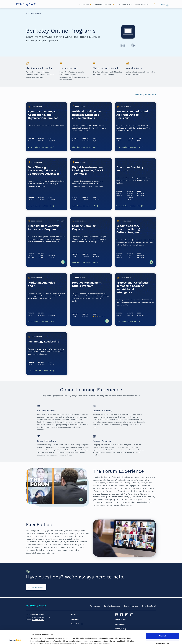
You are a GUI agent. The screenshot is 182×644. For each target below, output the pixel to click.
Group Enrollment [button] (143, 5)
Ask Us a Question (36, 587)
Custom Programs (131, 606)
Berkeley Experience (112, 606)
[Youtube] (132, 615)
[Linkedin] (117, 615)
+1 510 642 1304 (38, 620)
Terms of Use (120, 620)
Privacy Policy (121, 629)
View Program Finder (144, 94)
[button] (155, 4)
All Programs (95, 606)
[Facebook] (122, 615)
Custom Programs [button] (125, 5)
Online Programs (35, 14)
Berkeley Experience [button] (103, 5)
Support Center (77, 624)
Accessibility (120, 624)
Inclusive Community (124, 633)
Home (27, 13)
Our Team (74, 615)
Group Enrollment (149, 606)
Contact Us (75, 619)
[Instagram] (127, 615)
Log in (162, 4)
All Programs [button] (84, 5)
